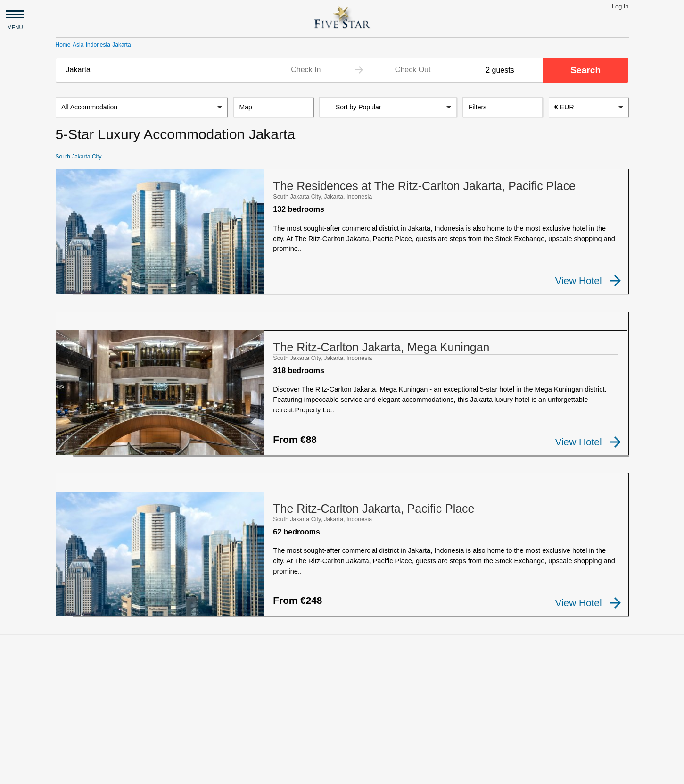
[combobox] (159, 70)
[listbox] (142, 108)
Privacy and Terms (137, 773)
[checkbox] (71, 288)
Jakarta (121, 45)
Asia (78, 45)
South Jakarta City (79, 157)
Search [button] (585, 70)
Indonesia (98, 45)
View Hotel (588, 281)
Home (63, 45)
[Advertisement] (342, 679)
